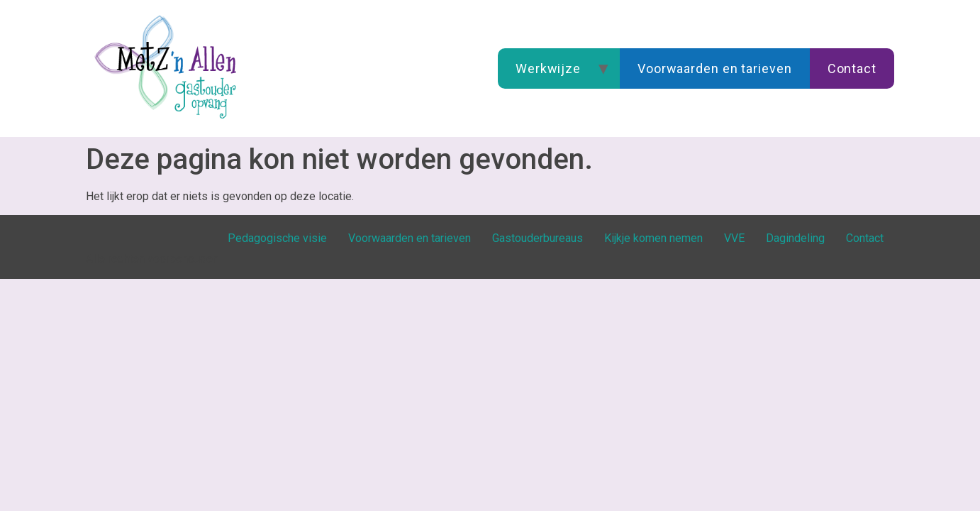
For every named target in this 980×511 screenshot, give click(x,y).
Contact (852, 68)
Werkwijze (548, 68)
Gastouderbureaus (538, 238)
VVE (734, 238)
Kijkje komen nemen (653, 238)
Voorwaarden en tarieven (715, 68)
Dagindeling (795, 238)
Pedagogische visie (277, 238)
